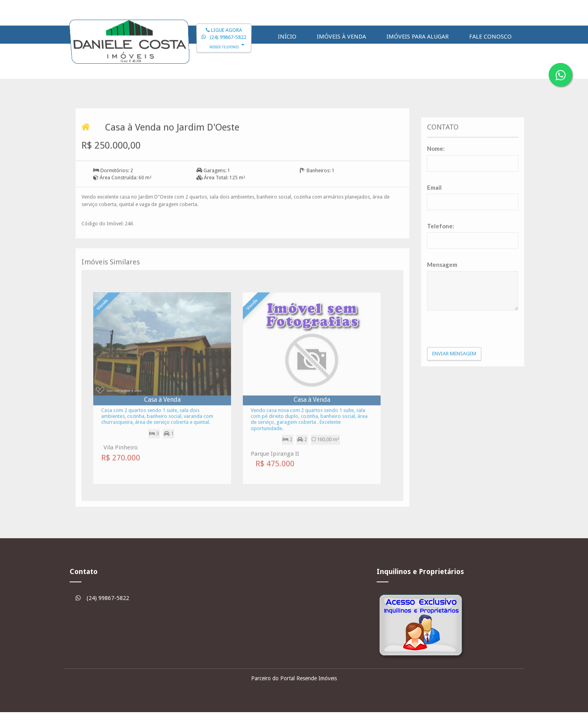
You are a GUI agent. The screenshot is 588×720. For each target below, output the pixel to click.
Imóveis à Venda (341, 37)
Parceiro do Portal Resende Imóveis (294, 678)
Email (434, 237)
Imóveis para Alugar (418, 37)
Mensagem (442, 315)
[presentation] (473, 378)
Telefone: (441, 276)
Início (287, 37)
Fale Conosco (490, 37)
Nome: (436, 199)
